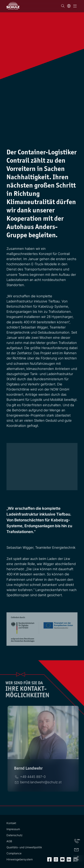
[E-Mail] (40, 782)
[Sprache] (69, 6)
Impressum (13, 829)
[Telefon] (32, 777)
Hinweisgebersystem (20, 859)
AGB (9, 841)
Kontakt (11, 823)
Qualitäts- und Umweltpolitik (24, 847)
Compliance (14, 853)
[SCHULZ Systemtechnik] (13, 6)
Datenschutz (14, 835)
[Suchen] (63, 6)
